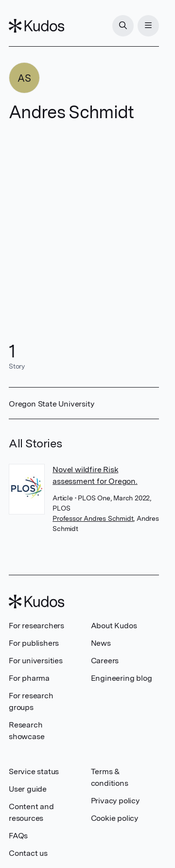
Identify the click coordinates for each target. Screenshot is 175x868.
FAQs (18, 836)
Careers (105, 661)
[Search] (123, 26)
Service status (34, 771)
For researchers (36, 626)
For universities (36, 661)
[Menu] (148, 26)
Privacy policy (115, 801)
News (101, 643)
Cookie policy (114, 818)
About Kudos (114, 626)
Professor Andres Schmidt (93, 518)
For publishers (34, 643)
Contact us (28, 853)
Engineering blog (122, 678)
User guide (28, 789)
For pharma (29, 678)
